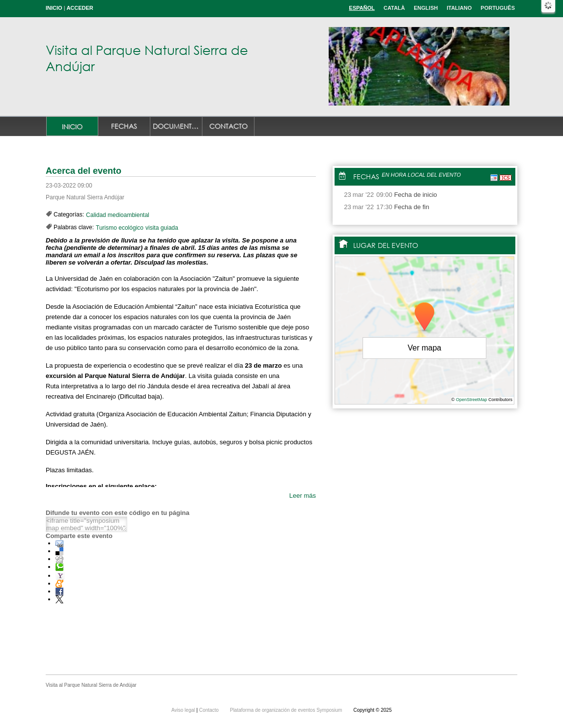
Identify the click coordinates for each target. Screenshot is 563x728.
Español (362, 8)
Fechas (124, 126)
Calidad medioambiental (118, 215)
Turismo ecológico (120, 228)
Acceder (80, 8)
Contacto (228, 126)
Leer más (303, 496)
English (426, 8)
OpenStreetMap (472, 400)
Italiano (459, 8)
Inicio (54, 8)
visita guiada (162, 228)
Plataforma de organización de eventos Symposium (287, 710)
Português (498, 8)
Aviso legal (184, 710)
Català (394, 8)
